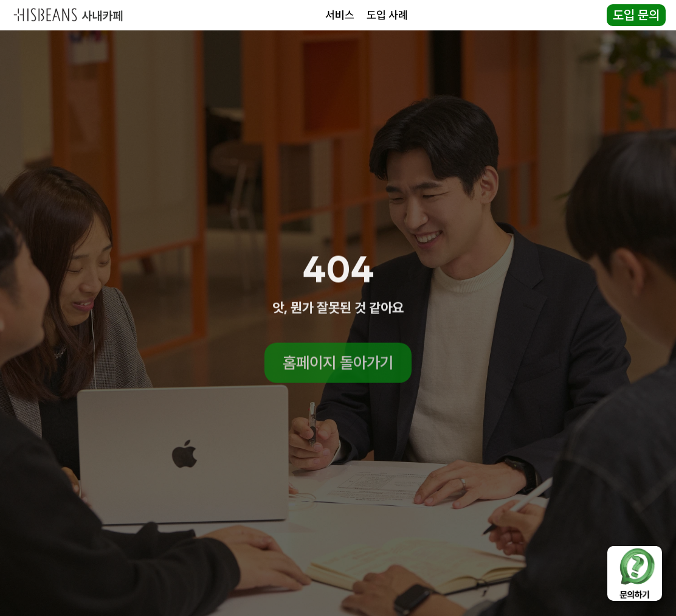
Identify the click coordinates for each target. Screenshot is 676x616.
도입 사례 (387, 15)
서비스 (340, 15)
